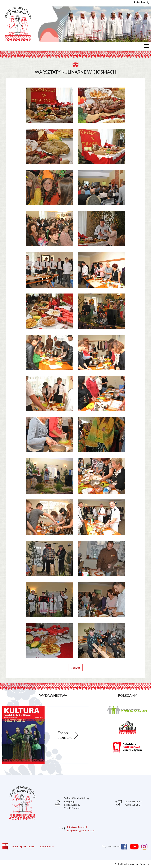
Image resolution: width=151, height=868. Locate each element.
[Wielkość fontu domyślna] (134, 2)
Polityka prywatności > (24, 846)
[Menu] (146, 47)
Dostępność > (47, 846)
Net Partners (142, 864)
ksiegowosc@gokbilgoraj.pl (81, 830)
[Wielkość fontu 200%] (143, 2)
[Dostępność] (148, 2)
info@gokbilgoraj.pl (77, 827)
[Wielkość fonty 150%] (138, 2)
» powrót (76, 668)
